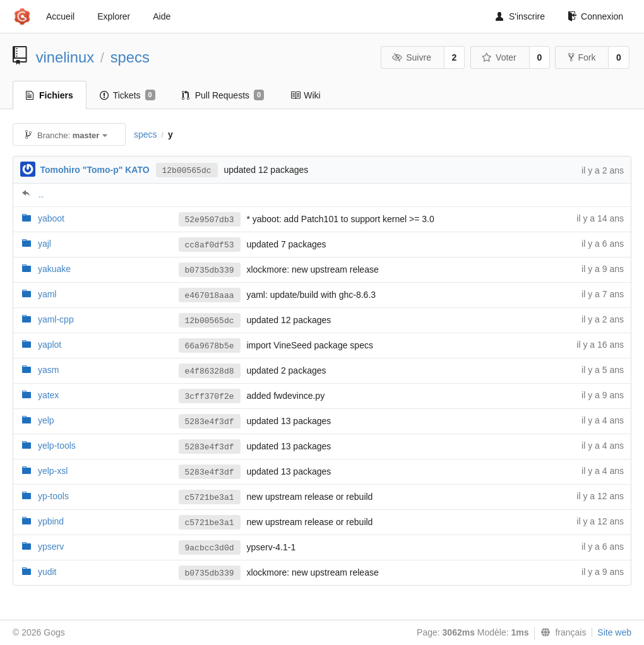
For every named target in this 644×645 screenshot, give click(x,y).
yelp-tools (57, 446)
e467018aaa (210, 296)
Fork (582, 57)
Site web (614, 632)
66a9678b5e (210, 346)
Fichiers (50, 95)
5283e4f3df (210, 422)
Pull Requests (223, 95)
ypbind (51, 521)
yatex (48, 395)
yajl (45, 244)
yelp (46, 420)
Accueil (60, 16)
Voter (499, 57)
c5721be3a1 (210, 498)
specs (130, 57)
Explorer (114, 16)
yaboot (51, 218)
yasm (48, 370)
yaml (47, 294)
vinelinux (65, 57)
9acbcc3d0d (210, 548)
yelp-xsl (53, 471)
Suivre (412, 57)
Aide (162, 16)
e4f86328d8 (210, 371)
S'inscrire (520, 16)
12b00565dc (187, 171)
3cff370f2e (210, 397)
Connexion (595, 16)
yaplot (50, 345)
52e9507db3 (210, 220)
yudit (47, 572)
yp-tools (53, 496)
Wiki (305, 95)
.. (41, 194)
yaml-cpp (56, 319)
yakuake (54, 269)
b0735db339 (210, 270)
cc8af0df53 (210, 245)
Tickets (128, 95)
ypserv (51, 547)
